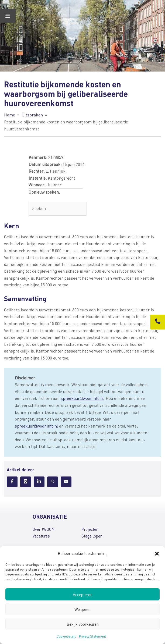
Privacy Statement (92, 636)
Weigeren (82, 609)
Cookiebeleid (66, 636)
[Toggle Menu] (8, 16)
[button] (157, 554)
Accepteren (83, 595)
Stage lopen (92, 536)
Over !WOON (44, 529)
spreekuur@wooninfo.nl (82, 398)
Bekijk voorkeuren (83, 624)
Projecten (90, 529)
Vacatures (41, 536)
